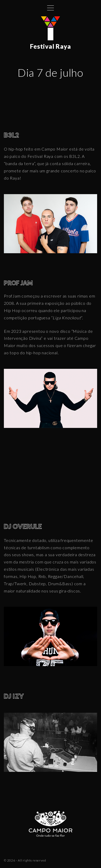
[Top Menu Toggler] (51, 8)
